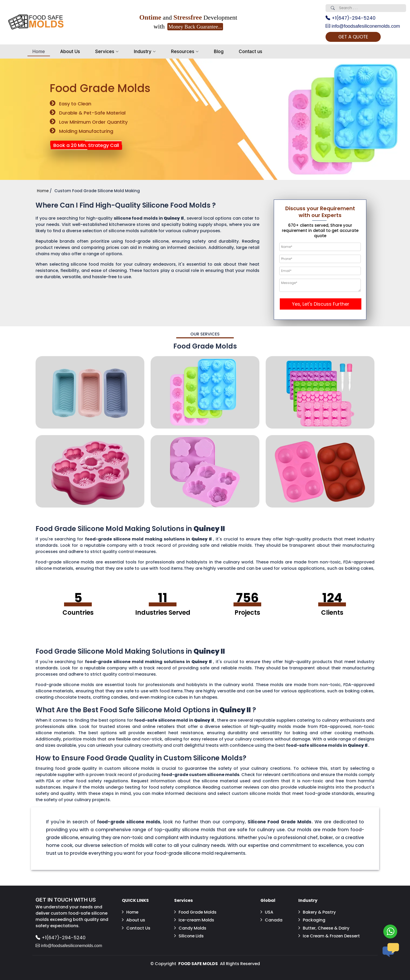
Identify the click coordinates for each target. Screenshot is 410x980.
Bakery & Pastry (317, 912)
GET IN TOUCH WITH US (66, 900)
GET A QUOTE (354, 37)
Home (39, 52)
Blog (219, 52)
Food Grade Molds (196, 912)
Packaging (312, 920)
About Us (70, 52)
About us (134, 920)
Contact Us (136, 928)
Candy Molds (190, 928)
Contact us (250, 52)
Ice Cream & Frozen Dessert (321, 939)
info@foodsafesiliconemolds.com (363, 26)
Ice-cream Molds (195, 920)
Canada (271, 920)
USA (267, 912)
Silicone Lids (189, 936)
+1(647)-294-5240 (351, 18)
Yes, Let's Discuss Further (321, 304)
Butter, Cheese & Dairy (324, 928)
